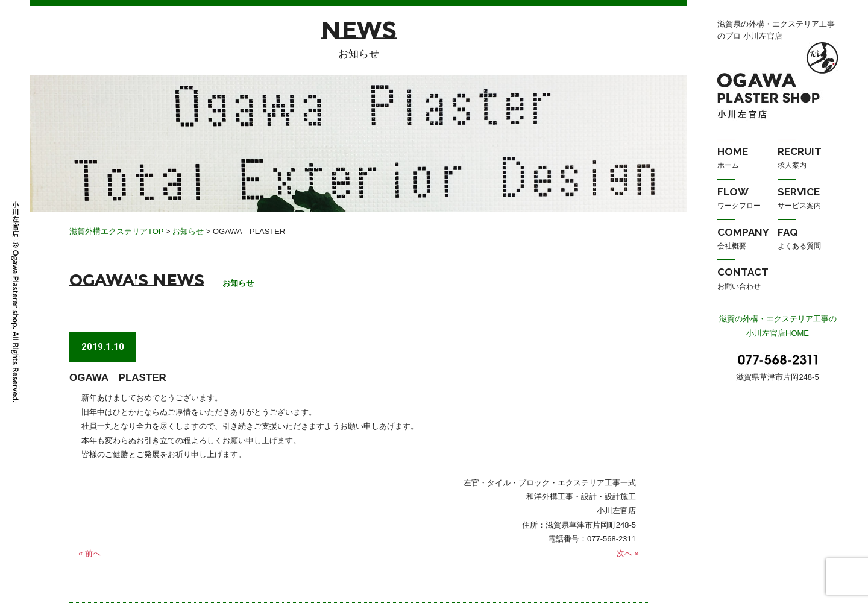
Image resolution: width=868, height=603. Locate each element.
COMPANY (747, 240)
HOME (747, 159)
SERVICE (808, 200)
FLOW (747, 200)
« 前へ (90, 553)
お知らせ (188, 231)
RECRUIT (808, 159)
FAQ (808, 240)
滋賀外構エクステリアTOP (116, 231)
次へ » (628, 553)
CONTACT (747, 280)
